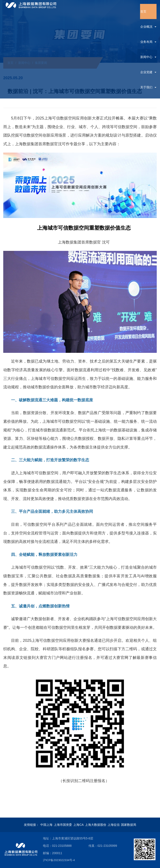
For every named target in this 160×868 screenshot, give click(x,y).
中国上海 (46, 825)
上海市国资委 (63, 825)
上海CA (78, 825)
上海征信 (114, 825)
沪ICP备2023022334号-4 (66, 860)
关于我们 (148, 87)
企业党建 (148, 72)
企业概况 (148, 27)
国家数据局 (129, 825)
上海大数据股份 (96, 825)
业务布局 (148, 42)
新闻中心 (148, 57)
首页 (143, 11)
